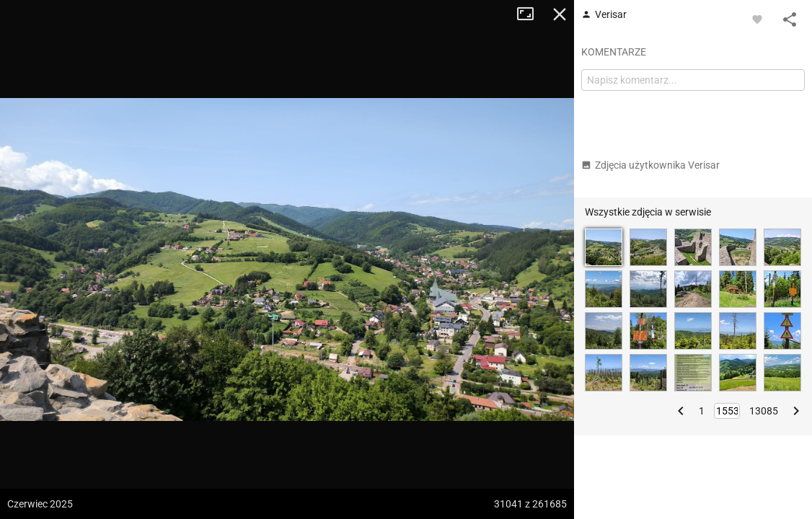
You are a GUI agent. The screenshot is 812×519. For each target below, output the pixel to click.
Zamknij (560, 14)
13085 (764, 411)
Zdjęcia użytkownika (650, 165)
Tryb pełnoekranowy (531, 14)
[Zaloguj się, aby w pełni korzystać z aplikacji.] (757, 19)
